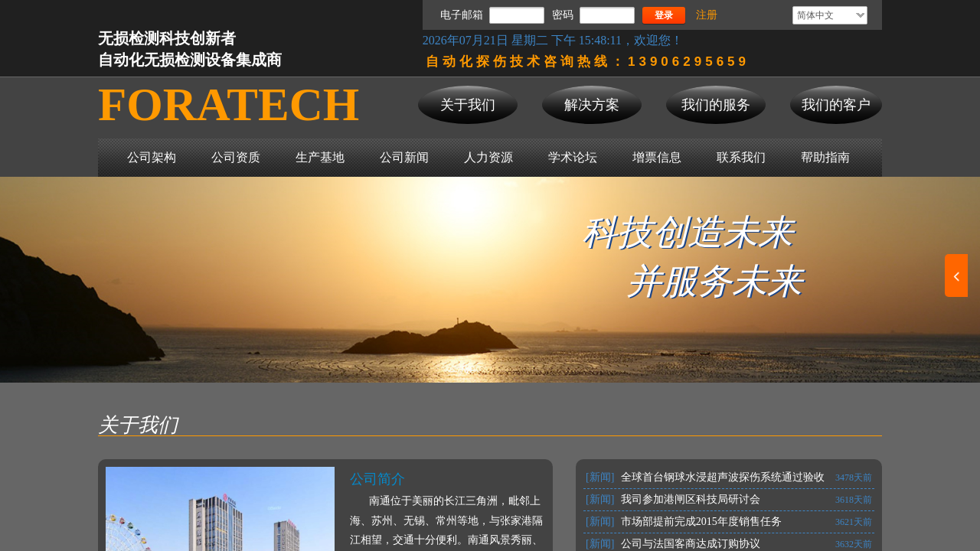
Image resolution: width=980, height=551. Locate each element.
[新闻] (600, 477)
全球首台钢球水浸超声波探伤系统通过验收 (723, 477)
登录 (664, 15)
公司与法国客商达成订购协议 (691, 544)
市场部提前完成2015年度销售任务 (701, 522)
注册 (707, 15)
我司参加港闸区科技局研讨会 (691, 499)
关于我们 (138, 425)
